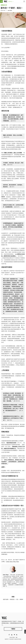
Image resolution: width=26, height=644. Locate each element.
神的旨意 (12, 599)
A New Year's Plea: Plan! (12, 562)
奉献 (17, 637)
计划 (17, 599)
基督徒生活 (4, 5)
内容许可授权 (12, 637)
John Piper (10, 11)
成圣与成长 (6, 599)
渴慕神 (21, 599)
